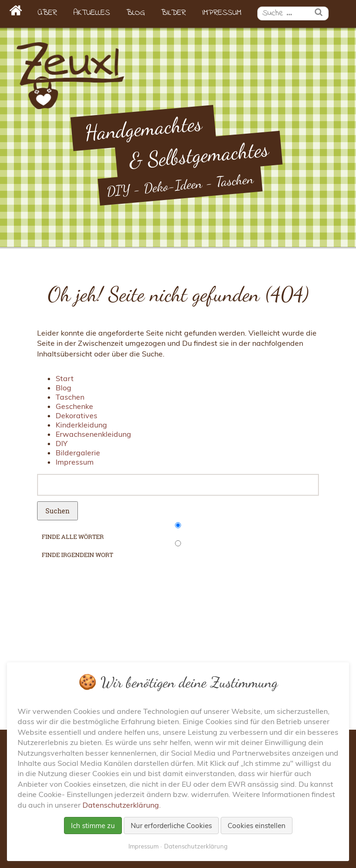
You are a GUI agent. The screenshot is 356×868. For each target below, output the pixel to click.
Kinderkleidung (81, 425)
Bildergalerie (78, 453)
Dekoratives (76, 415)
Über (47, 13)
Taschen (70, 397)
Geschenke (74, 406)
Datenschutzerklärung (121, 805)
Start (65, 378)
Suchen (57, 511)
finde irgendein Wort (77, 555)
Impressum (222, 13)
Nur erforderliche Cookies (171, 826)
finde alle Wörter (73, 537)
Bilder (173, 13)
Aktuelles (92, 13)
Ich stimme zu (93, 826)
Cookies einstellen (257, 826)
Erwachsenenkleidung (93, 434)
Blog (135, 13)
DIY (62, 443)
